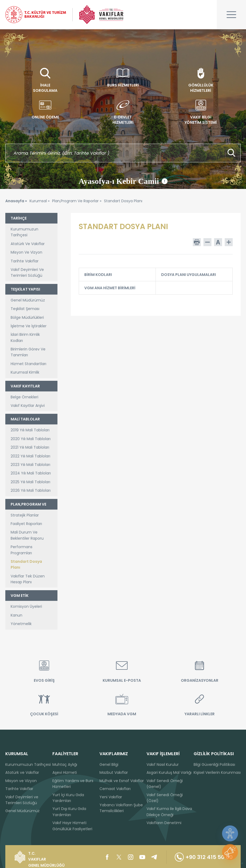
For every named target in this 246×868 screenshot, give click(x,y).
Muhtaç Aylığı (65, 764)
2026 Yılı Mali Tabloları (31, 490)
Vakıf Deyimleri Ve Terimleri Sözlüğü (27, 272)
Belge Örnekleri (24, 397)
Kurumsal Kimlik (25, 372)
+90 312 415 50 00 (204, 857)
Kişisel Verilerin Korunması (217, 772)
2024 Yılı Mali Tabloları (31, 473)
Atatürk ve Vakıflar (22, 772)
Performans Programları (22, 550)
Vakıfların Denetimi (164, 823)
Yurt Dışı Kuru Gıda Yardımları (69, 812)
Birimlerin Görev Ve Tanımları (28, 352)
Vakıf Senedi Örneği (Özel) (165, 798)
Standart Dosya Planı (26, 564)
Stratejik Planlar (25, 515)
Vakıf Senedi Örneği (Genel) (165, 784)
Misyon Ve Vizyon (26, 252)
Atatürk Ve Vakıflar (28, 244)
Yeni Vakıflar (111, 797)
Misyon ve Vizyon (21, 781)
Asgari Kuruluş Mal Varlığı (169, 772)
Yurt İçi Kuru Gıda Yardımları (68, 798)
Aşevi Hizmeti (65, 772)
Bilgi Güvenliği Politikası (214, 764)
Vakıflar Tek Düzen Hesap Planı (28, 579)
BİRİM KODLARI (116, 275)
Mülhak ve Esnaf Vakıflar (122, 781)
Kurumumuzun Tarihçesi (24, 232)
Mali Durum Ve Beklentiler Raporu (27, 535)
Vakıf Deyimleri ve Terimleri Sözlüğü (22, 800)
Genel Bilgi (109, 764)
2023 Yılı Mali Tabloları (30, 465)
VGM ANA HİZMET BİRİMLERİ (116, 288)
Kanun (16, 615)
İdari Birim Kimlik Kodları (25, 337)
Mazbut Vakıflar (114, 772)
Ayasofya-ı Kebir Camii (123, 181)
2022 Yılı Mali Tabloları (30, 456)
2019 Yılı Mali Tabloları (30, 430)
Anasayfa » (16, 201)
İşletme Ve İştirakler (29, 326)
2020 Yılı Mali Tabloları (31, 439)
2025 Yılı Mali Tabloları (30, 482)
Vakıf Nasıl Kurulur (163, 764)
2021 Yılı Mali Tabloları (30, 447)
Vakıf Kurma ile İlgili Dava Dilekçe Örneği (169, 812)
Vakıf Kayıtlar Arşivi (28, 406)
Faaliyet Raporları (26, 524)
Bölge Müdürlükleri (27, 317)
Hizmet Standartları (28, 364)
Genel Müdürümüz (28, 300)
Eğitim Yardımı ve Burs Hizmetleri (73, 784)
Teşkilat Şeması (25, 309)
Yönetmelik (21, 624)
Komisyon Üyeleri (26, 606)
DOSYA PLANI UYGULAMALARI (193, 275)
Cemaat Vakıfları (115, 789)
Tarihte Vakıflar (25, 261)
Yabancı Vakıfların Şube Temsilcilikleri (121, 808)
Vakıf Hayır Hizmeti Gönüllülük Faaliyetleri (72, 826)
